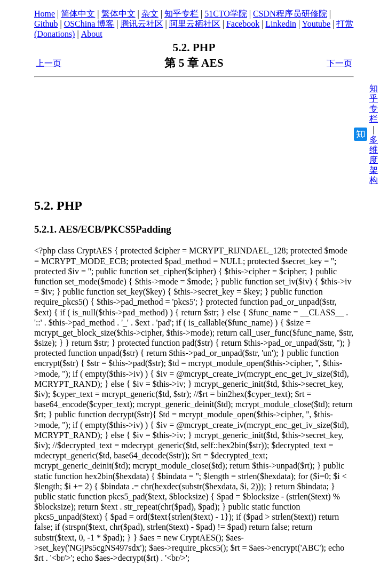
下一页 (339, 63)
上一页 (49, 63)
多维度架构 (374, 160)
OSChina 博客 (89, 24)
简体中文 (78, 14)
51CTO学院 (226, 14)
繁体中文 (118, 14)
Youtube (316, 24)
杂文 (150, 14)
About (92, 34)
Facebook (243, 24)
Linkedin (281, 24)
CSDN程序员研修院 (290, 14)
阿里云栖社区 (195, 24)
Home (45, 14)
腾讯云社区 (142, 24)
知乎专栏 (181, 14)
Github (46, 24)
